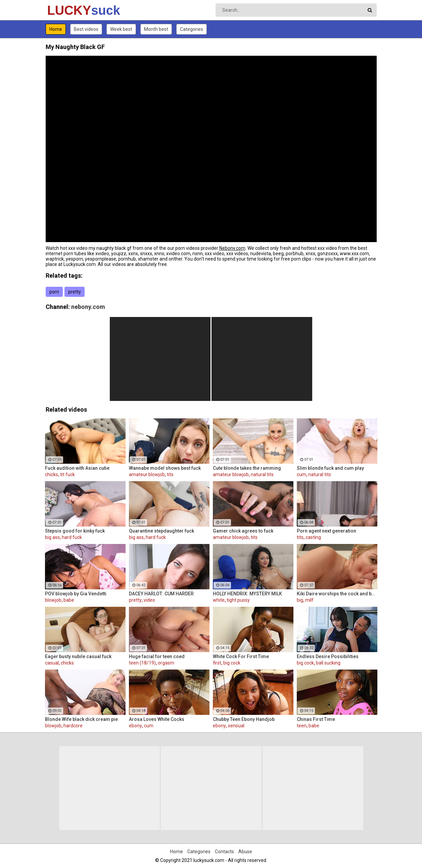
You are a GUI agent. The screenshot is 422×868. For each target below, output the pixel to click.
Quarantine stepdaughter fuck (161, 531)
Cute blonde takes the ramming (247, 468)
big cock (232, 663)
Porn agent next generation (326, 531)
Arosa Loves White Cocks (157, 719)
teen (302, 726)
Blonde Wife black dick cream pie (81, 719)
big (300, 600)
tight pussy (238, 600)
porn (54, 292)
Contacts (224, 852)
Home (56, 29)
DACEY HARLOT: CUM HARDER (161, 594)
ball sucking (328, 663)
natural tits (262, 474)
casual (52, 663)
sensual (236, 726)
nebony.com (88, 307)
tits (170, 474)
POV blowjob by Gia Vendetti (76, 594)
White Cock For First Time (241, 656)
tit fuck (67, 474)
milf (309, 600)
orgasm (166, 663)
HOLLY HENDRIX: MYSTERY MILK (247, 594)
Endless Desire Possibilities (328, 656)
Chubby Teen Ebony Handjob (244, 719)
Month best (156, 29)
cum (301, 474)
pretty (75, 292)
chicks (52, 474)
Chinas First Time (316, 719)
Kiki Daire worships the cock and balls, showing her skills (337, 594)
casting (313, 537)
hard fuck (72, 537)
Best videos (86, 29)
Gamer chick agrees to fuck (243, 531)
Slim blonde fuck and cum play (330, 468)
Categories (192, 29)
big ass (52, 537)
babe (69, 600)
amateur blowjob (147, 474)
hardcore (73, 726)
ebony (135, 726)
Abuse (245, 852)
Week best (121, 29)
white (219, 600)
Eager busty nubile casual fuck (78, 656)
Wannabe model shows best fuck (165, 468)
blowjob (53, 600)
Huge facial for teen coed (157, 656)
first (217, 663)
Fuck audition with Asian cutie (77, 468)
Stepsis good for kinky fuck (75, 531)
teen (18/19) (142, 663)
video (149, 600)
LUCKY (65, 10)
